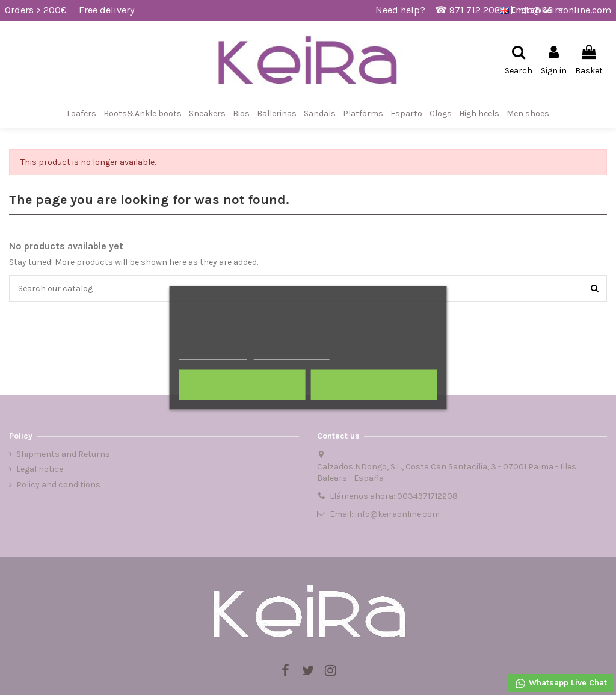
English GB (532, 10)
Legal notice (40, 469)
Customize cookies (291, 354)
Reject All (242, 385)
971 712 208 (475, 10)
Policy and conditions (58, 485)
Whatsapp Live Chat (561, 684)
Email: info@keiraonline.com (385, 514)
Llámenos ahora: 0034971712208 (394, 496)
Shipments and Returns (63, 454)
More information (213, 354)
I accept (374, 385)
